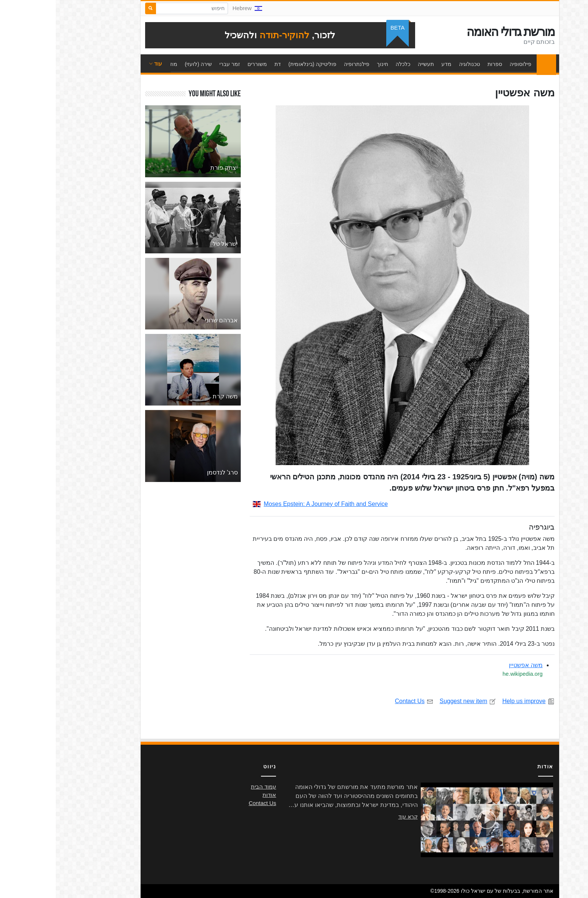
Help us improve (472, 701)
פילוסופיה (465, 64)
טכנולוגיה (414, 64)
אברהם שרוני (165, 320)
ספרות (439, 64)
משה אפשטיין (470, 665)
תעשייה (370, 64)
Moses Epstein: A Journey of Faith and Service (264, 504)
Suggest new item (412, 701)
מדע (391, 64)
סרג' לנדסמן (167, 472)
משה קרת (169, 396)
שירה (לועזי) (142, 64)
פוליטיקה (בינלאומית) (256, 64)
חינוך (327, 64)
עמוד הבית (489, 64)
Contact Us (358, 701)
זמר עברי (174, 64)
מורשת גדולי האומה (455, 32)
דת (222, 64)
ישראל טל (169, 244)
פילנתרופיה (301, 64)
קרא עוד (352, 817)
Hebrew (191, 8)
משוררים (201, 64)
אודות (213, 795)
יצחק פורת (168, 168)
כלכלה (347, 64)
